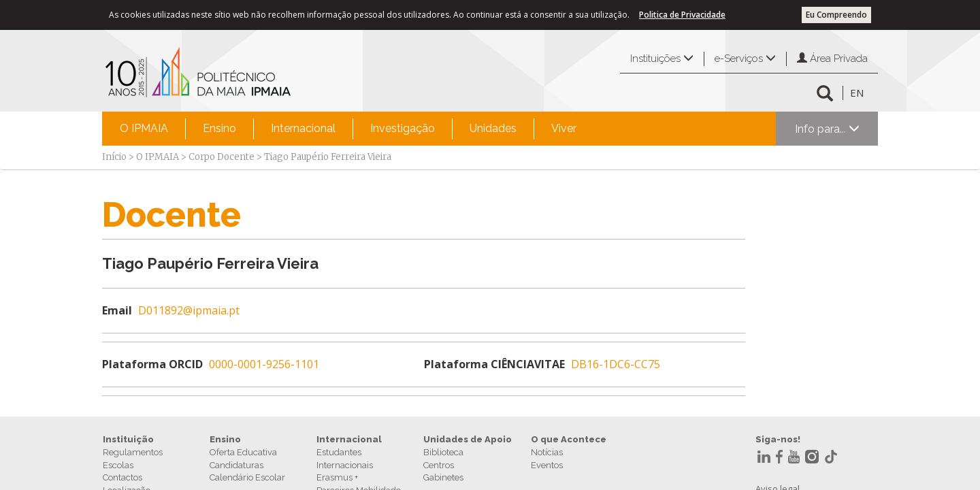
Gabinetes (443, 477)
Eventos (547, 465)
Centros (439, 465)
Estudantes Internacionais (345, 459)
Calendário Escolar (247, 477)
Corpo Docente (222, 157)
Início (114, 157)
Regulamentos (133, 452)
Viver (564, 128)
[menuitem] (144, 129)
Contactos (122, 477)
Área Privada (832, 59)
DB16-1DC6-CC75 (616, 364)
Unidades (493, 128)
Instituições (662, 59)
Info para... (827, 129)
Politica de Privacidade (682, 15)
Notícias (547, 452)
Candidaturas (236, 465)
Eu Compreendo (836, 15)
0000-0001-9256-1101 (264, 364)
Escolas (118, 465)
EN (857, 93)
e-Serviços (745, 59)
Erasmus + (337, 477)
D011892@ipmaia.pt (189, 310)
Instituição (128, 439)
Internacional (303, 128)
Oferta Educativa (243, 452)
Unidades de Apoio (468, 439)
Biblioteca (443, 452)
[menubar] (348, 129)
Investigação (403, 128)
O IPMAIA (144, 128)
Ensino (219, 128)
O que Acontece (569, 439)
